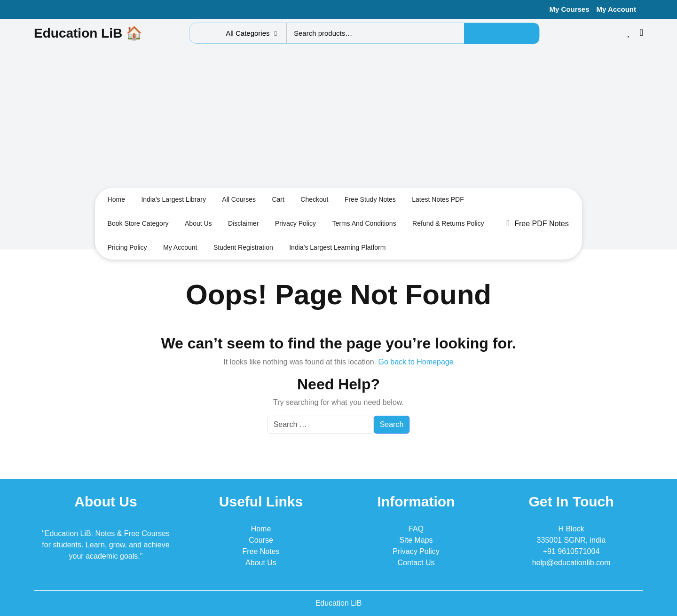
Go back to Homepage (416, 362)
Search (502, 33)
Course (261, 540)
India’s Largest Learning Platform (337, 247)
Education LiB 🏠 (88, 33)
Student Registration (243, 247)
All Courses (239, 199)
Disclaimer (243, 223)
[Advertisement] (338, 118)
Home (116, 199)
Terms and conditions (364, 223)
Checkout (314, 199)
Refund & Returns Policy (448, 223)
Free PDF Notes (538, 224)
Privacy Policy (295, 223)
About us (198, 223)
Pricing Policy (127, 247)
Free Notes (261, 551)
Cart (278, 199)
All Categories (251, 33)
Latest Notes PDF (438, 199)
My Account (616, 9)
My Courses (570, 9)
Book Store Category (138, 223)
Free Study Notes (370, 199)
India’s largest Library (173, 199)
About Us (261, 563)
